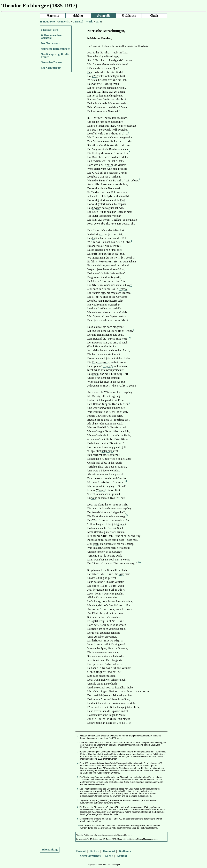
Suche (109, 856)
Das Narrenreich (51, 43)
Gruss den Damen (51, 62)
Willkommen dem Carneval (51, 37)
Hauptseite (49, 22)
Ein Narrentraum (51, 68)
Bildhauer (125, 851)
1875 (98, 22)
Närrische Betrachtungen (56, 49)
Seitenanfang (50, 850)
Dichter (94, 851)
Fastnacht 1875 (50, 30)
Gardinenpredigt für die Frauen (55, 56)
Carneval (78, 22)
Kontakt (122, 856)
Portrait (81, 851)
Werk (89, 22)
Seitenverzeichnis (91, 856)
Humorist (64, 22)
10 (139, 562)
